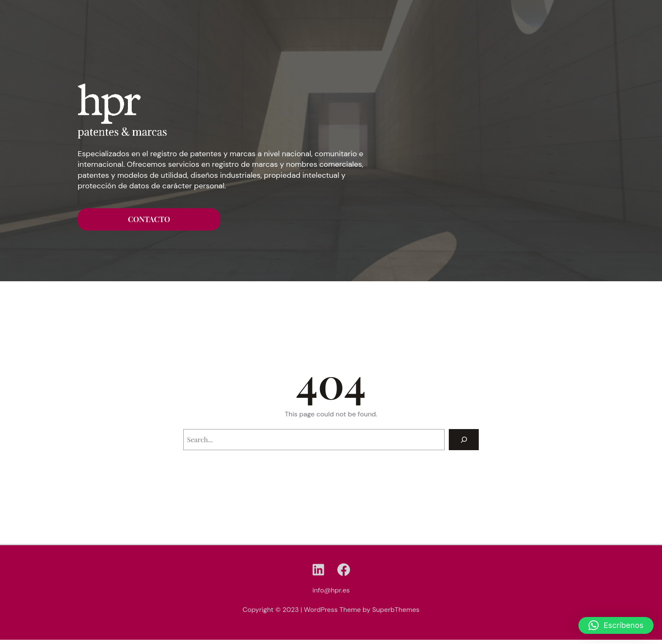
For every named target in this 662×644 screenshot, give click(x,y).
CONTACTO (149, 219)
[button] (616, 625)
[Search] (464, 439)
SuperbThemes (396, 610)
